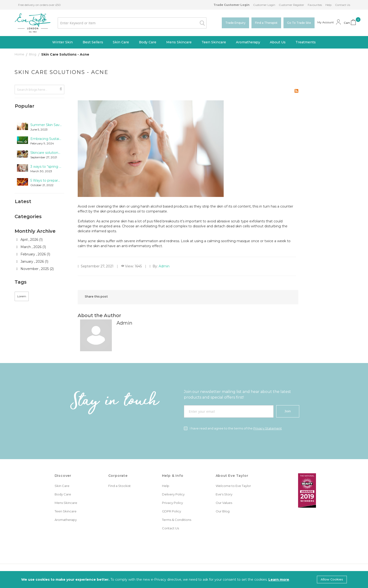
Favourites (315, 5)
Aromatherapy (66, 520)
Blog (33, 54)
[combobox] (132, 23)
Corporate (118, 476)
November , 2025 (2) (35, 269)
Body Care (63, 494)
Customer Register (291, 5)
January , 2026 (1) (32, 262)
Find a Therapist (266, 23)
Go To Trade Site (299, 23)
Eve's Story (224, 494)
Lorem (22, 297)
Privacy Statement (268, 428)
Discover (63, 476)
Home (20, 54)
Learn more (279, 580)
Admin (164, 266)
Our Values (224, 503)
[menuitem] (63, 42)
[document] (184, 580)
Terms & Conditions (177, 520)
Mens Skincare (66, 503)
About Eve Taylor (232, 476)
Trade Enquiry (235, 23)
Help (328, 5)
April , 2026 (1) (30, 240)
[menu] (184, 42)
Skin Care (62, 486)
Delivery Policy (173, 494)
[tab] (39, 106)
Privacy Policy (172, 503)
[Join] (288, 411)
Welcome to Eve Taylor (233, 486)
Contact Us (343, 5)
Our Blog (223, 511)
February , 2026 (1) (33, 255)
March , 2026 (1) (31, 248)
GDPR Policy (172, 511)
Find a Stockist (119, 486)
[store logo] (33, 23)
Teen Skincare (66, 511)
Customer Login (264, 5)
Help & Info (173, 476)
